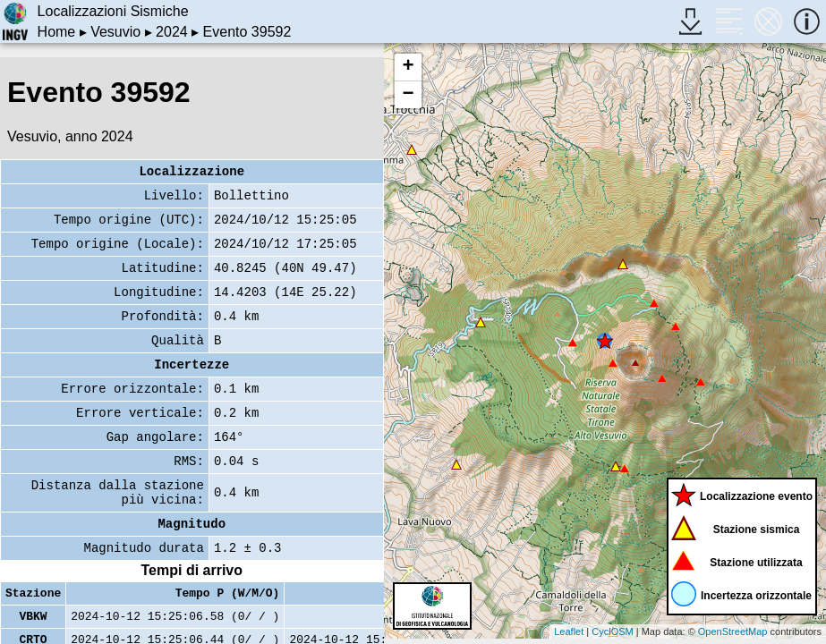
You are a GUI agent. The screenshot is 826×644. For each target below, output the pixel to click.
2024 (172, 32)
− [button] (408, 95)
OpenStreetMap (733, 631)
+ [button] (408, 67)
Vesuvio (115, 32)
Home (57, 32)
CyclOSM (612, 631)
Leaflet (569, 631)
